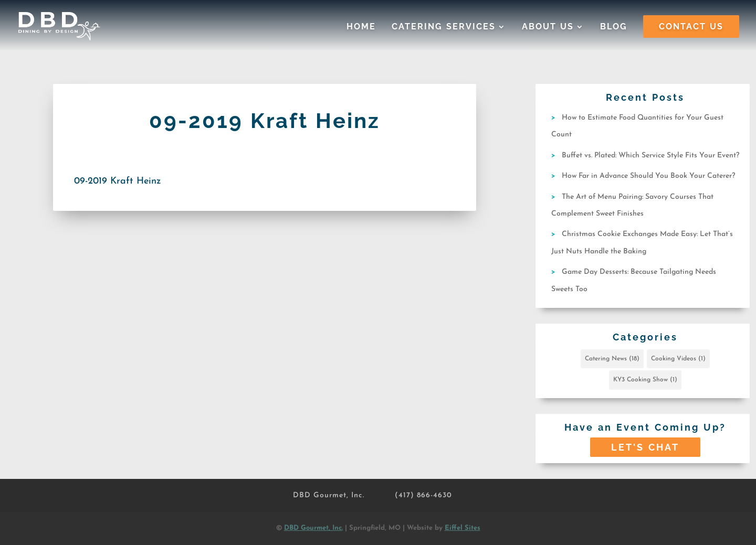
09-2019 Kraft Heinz (118, 181)
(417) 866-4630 (423, 495)
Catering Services (444, 27)
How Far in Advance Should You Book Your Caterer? (648, 176)
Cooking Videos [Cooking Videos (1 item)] (678, 359)
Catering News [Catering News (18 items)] (612, 359)
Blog (614, 27)
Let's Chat (645, 447)
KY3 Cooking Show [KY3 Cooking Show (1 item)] (645, 380)
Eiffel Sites (463, 528)
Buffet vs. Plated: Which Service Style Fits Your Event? (650, 156)
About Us (548, 27)
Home (361, 27)
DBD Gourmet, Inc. (329, 495)
